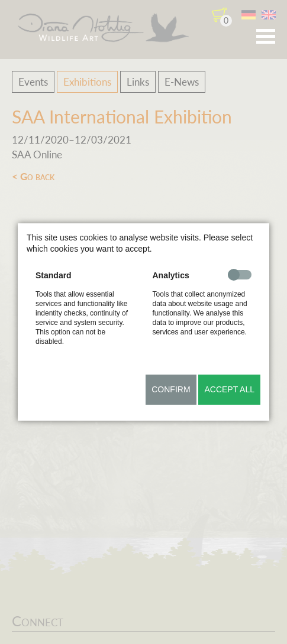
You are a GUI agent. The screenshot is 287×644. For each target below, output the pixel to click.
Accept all (229, 389)
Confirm (171, 389)
